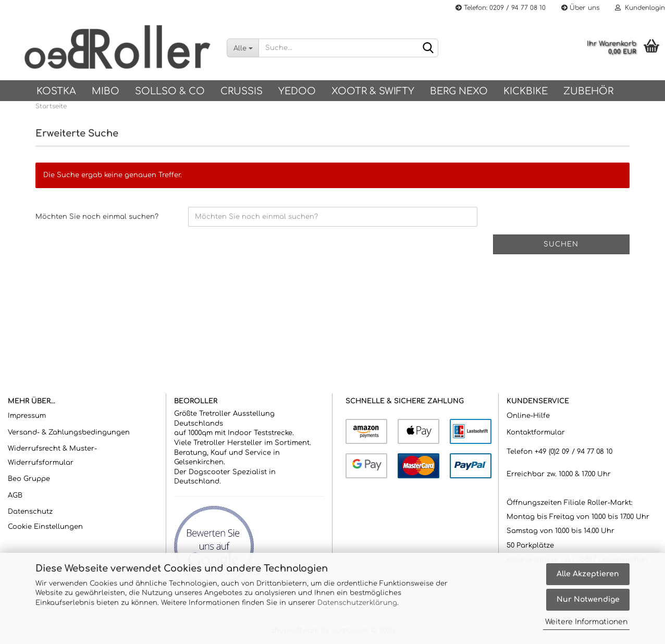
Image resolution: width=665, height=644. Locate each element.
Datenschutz (30, 512)
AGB (15, 496)
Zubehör (588, 91)
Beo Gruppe (29, 479)
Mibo (106, 91)
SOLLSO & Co (170, 91)
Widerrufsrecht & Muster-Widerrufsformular (52, 456)
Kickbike (526, 91)
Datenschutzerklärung (357, 603)
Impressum (27, 416)
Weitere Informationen (586, 622)
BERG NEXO (459, 91)
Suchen (561, 244)
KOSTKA (56, 91)
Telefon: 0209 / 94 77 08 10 (501, 8)
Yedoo (297, 91)
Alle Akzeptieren (588, 574)
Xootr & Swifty (373, 91)
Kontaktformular (536, 432)
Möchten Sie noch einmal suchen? (97, 217)
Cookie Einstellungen (45, 527)
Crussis (242, 91)
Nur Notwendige (588, 599)
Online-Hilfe (528, 416)
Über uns (580, 8)
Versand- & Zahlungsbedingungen (69, 432)
